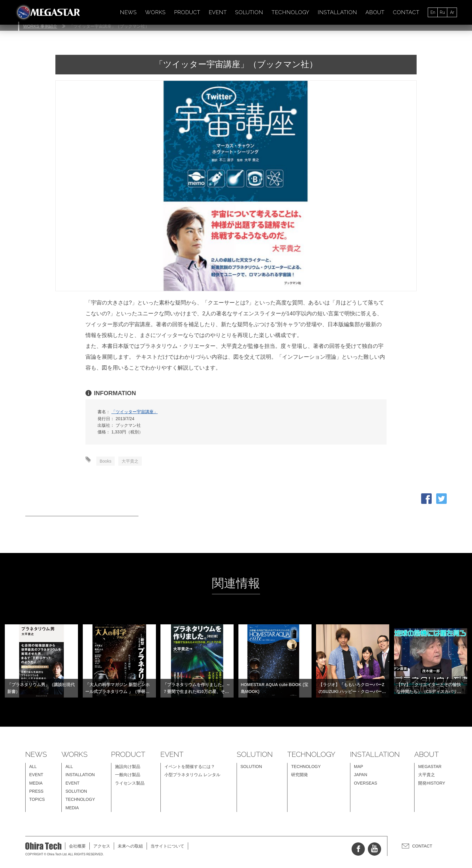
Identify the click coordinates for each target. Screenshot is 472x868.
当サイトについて (167, 846)
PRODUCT (187, 12)
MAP (359, 767)
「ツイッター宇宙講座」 (135, 412)
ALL (33, 767)
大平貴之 (130, 461)
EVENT (218, 12)
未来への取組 (130, 846)
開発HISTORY (432, 783)
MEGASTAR (430, 767)
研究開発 (300, 775)
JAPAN (361, 775)
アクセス (102, 846)
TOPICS (37, 799)
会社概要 (77, 846)
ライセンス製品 (130, 783)
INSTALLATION (337, 12)
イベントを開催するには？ (190, 767)
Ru (442, 12)
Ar (452, 12)
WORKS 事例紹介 (40, 26)
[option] (236, 186)
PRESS (36, 791)
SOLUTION (249, 12)
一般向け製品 (128, 775)
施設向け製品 (128, 767)
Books (106, 461)
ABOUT (375, 12)
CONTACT (406, 12)
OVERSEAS (366, 783)
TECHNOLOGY (290, 12)
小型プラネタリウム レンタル (192, 775)
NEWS (128, 12)
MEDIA (36, 783)
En (433, 12)
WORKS (155, 12)
